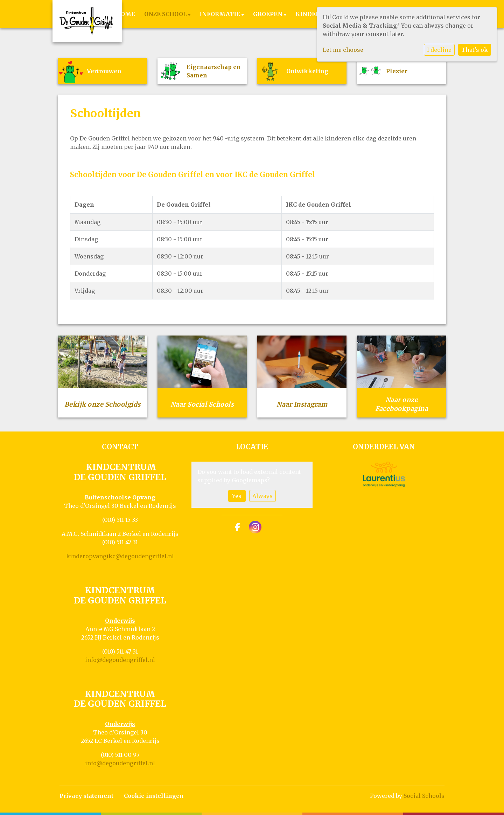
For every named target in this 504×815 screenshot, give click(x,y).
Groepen (268, 14)
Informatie (220, 14)
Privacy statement (86, 796)
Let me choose (343, 50)
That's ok (475, 50)
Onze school (166, 14)
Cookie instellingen (154, 796)
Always (262, 496)
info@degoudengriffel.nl (120, 660)
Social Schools (424, 796)
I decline (439, 50)
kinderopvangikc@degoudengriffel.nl (120, 556)
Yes (237, 496)
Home (125, 14)
